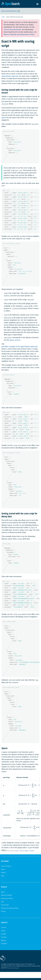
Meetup (3, 942)
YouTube (4, 939)
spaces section (15, 341)
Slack (3, 878)
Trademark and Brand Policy (10, 910)
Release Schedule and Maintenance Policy (19, 34)
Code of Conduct (6, 868)
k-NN (3, 17)
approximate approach (10, 76)
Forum (3, 871)
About (3, 894)
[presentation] (22, 820)
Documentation (10, 11)
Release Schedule (6, 897)
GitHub (32, 853)
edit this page (24, 853)
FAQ (2, 903)
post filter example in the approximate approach (20, 347)
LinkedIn (4, 936)
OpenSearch (10, 4)
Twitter (3, 933)
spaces (4, 118)
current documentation (12, 30)
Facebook (4, 945)
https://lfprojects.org (13, 970)
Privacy (3, 913)
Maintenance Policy (7, 900)
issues (17, 853)
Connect (4, 929)
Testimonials (5, 907)
